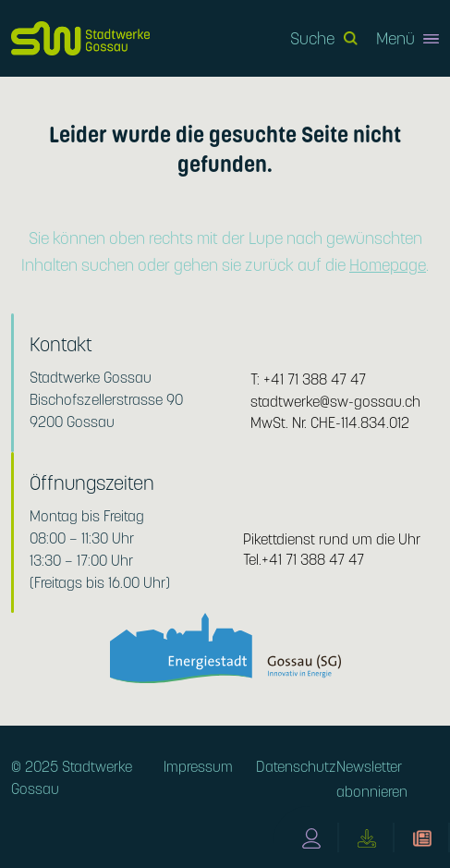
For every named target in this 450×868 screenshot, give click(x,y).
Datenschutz (296, 767)
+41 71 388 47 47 (315, 379)
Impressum (198, 767)
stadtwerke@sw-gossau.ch (335, 402)
